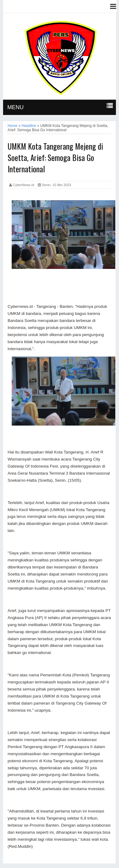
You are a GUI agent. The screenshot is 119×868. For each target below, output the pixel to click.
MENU (16, 107)
